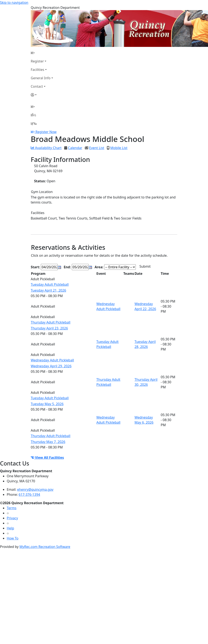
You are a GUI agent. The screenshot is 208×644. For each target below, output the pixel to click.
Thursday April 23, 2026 (49, 328)
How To (13, 538)
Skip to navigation (14, 3)
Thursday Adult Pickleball (51, 322)
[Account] (42, 95)
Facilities (37, 70)
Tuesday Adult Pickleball (50, 284)
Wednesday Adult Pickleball (52, 360)
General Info (41, 78)
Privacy (12, 518)
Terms (12, 508)
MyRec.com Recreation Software (45, 547)
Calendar (75, 148)
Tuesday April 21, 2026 (48, 290)
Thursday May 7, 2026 (48, 442)
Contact (37, 86)
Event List (97, 148)
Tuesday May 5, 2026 (47, 404)
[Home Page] (42, 53)
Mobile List (119, 148)
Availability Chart (46, 148)
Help (10, 528)
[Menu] (34, 123)
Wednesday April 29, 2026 (51, 366)
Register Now (46, 132)
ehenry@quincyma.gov (35, 489)
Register (37, 61)
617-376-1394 (29, 495)
